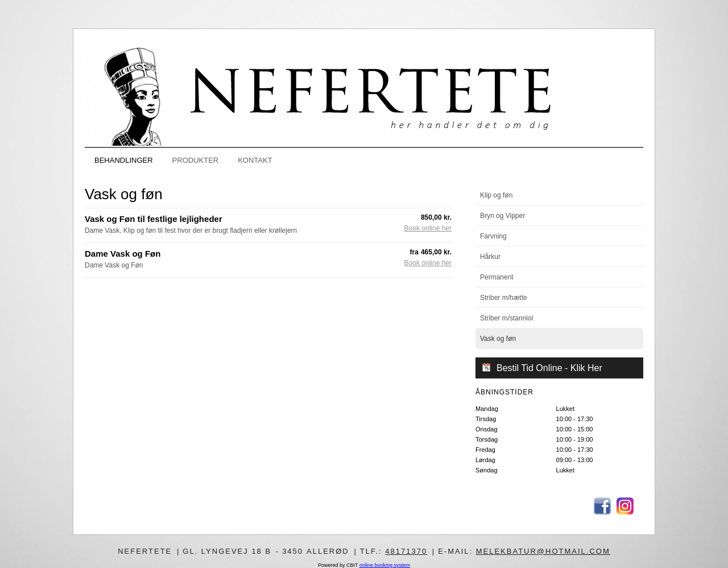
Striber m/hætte (504, 298)
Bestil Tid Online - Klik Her (549, 368)
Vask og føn (498, 339)
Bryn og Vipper (502, 216)
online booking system (385, 565)
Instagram (625, 506)
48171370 (406, 551)
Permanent (497, 277)
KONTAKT (255, 160)
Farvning (493, 236)
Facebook (602, 506)
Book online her (428, 229)
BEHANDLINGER (124, 160)
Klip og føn (496, 195)
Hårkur (490, 257)
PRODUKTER (196, 160)
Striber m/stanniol (506, 318)
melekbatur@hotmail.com (543, 551)
